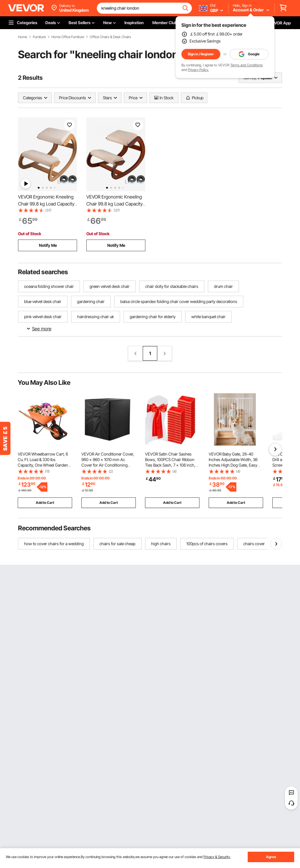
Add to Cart (45, 503)
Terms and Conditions (247, 65)
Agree (271, 857)
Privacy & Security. (217, 857)
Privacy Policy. (198, 70)
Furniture (39, 37)
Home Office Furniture (68, 37)
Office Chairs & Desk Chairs (110, 37)
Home (23, 37)
